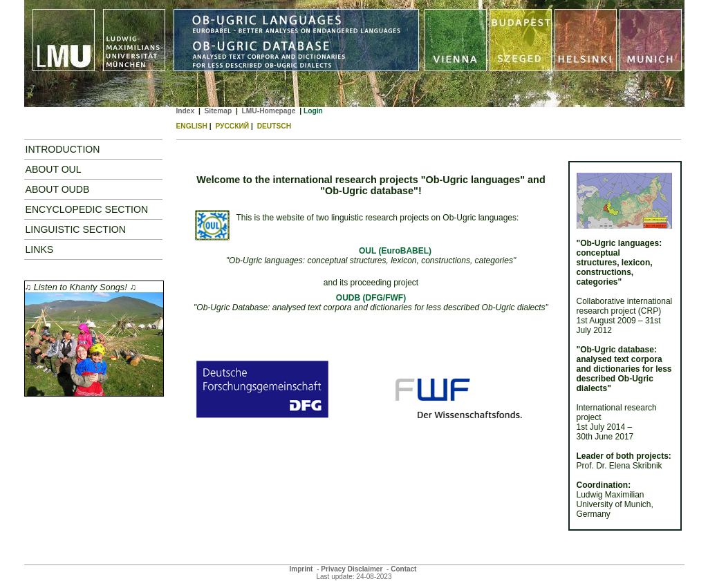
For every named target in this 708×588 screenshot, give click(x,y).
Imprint (301, 569)
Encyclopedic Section (87, 209)
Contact (403, 569)
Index (186, 111)
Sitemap (218, 111)
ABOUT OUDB (58, 189)
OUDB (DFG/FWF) (371, 298)
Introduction (63, 149)
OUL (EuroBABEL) (395, 251)
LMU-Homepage (269, 111)
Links (40, 249)
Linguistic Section (76, 229)
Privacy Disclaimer (352, 569)
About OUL (54, 169)
